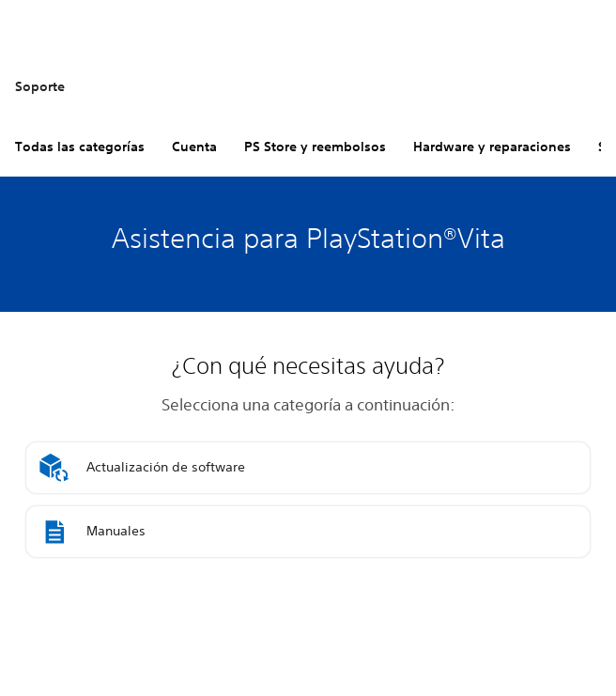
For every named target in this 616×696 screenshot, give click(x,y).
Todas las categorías (80, 147)
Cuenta (194, 147)
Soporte (40, 86)
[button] (308, 468)
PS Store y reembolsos (315, 147)
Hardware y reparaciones (492, 147)
